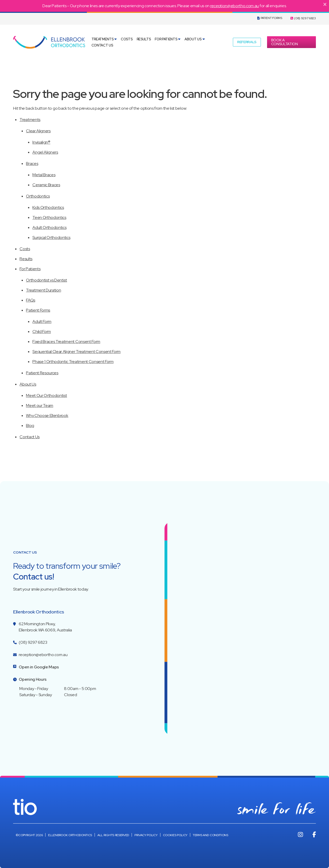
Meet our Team (40, 405)
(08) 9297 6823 (303, 18)
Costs (127, 39)
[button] (247, 42)
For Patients (166, 39)
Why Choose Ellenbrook (47, 416)
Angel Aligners (45, 152)
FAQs (31, 300)
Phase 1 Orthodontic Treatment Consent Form (73, 362)
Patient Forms (270, 18)
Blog (30, 426)
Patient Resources (42, 373)
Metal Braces (44, 175)
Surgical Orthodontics (51, 237)
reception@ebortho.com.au (235, 6)
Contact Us (102, 45)
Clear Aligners (38, 131)
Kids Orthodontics (48, 207)
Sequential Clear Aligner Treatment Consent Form (76, 352)
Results (144, 39)
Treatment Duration (43, 290)
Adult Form (42, 321)
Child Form (42, 332)
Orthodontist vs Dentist (47, 280)
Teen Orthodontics (49, 217)
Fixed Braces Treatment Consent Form (66, 342)
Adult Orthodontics (49, 227)
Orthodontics (38, 196)
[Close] (325, 4)
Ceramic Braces (46, 185)
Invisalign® (41, 142)
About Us (193, 39)
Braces (32, 164)
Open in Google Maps (39, 667)
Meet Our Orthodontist (46, 395)
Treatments (103, 39)
